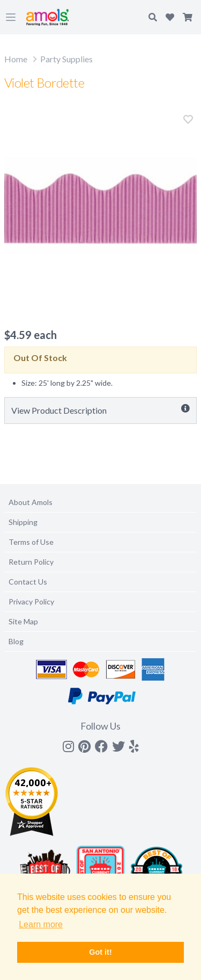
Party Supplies (66, 59)
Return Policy (31, 562)
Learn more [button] (41, 924)
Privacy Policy (31, 601)
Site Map (23, 621)
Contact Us (28, 582)
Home (16, 59)
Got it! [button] (100, 952)
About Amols (31, 502)
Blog (16, 641)
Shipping (23, 522)
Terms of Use (31, 542)
